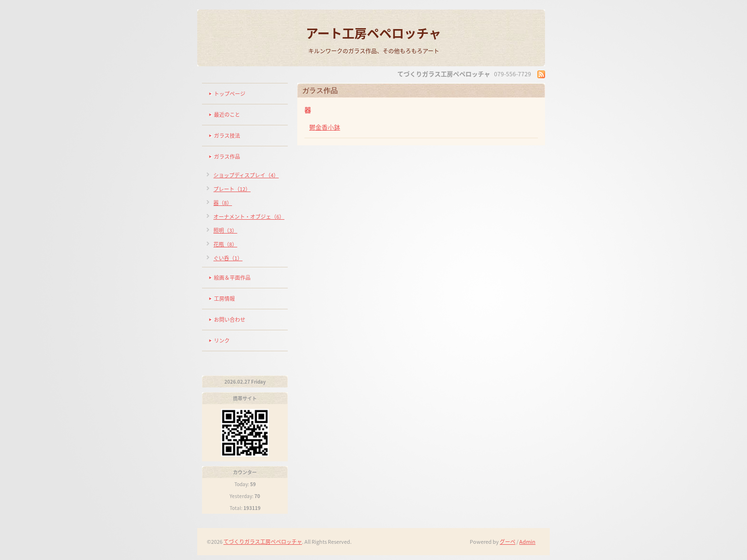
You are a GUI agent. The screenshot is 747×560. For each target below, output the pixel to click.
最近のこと (227, 115)
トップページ (230, 94)
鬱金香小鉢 (325, 127)
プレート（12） (232, 189)
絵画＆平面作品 (232, 278)
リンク (222, 341)
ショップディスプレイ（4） (246, 175)
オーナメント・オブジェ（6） (249, 217)
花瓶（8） (225, 244)
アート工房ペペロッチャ (373, 33)
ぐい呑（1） (228, 258)
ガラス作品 (227, 157)
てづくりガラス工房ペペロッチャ (263, 542)
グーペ (508, 542)
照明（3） (225, 230)
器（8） (223, 203)
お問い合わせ (230, 320)
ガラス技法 (227, 136)
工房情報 (224, 299)
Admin (527, 542)
